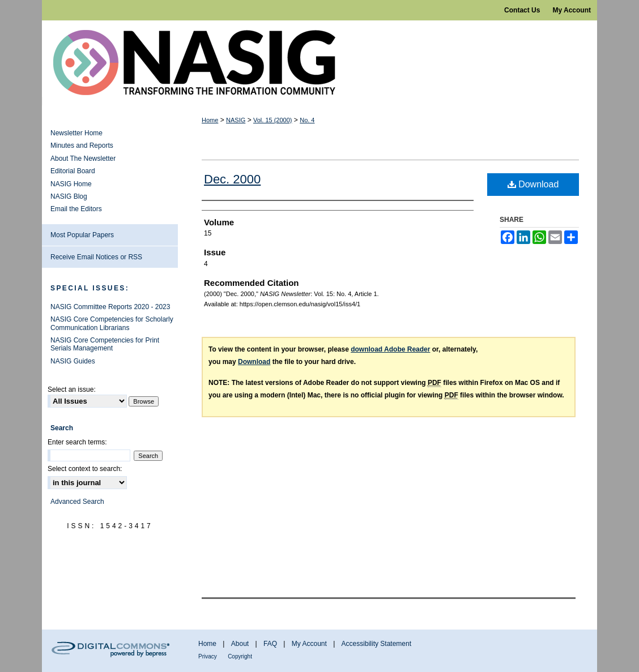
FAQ (270, 644)
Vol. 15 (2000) (273, 120)
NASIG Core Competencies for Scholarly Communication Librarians (112, 323)
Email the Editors (76, 209)
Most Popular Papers (82, 235)
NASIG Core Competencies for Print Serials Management (105, 344)
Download (533, 184)
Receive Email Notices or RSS (96, 257)
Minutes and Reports (82, 145)
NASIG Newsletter (320, 63)
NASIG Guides (73, 361)
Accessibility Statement (376, 644)
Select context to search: (85, 469)
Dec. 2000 (232, 179)
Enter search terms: (77, 442)
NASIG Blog (69, 196)
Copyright (240, 656)
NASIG (236, 120)
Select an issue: (72, 389)
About (240, 644)
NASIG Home (71, 184)
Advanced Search (77, 502)
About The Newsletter (83, 159)
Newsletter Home (76, 133)
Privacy (208, 656)
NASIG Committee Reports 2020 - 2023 (110, 307)
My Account (309, 644)
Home (210, 120)
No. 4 (307, 120)
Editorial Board (73, 171)
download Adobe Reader (390, 349)
